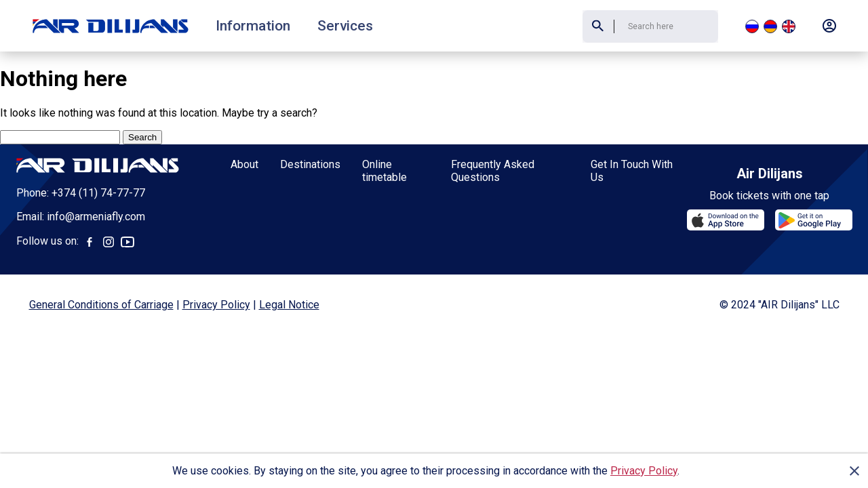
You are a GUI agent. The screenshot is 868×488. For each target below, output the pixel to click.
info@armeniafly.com (96, 217)
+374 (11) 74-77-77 (98, 193)
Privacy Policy (644, 471)
